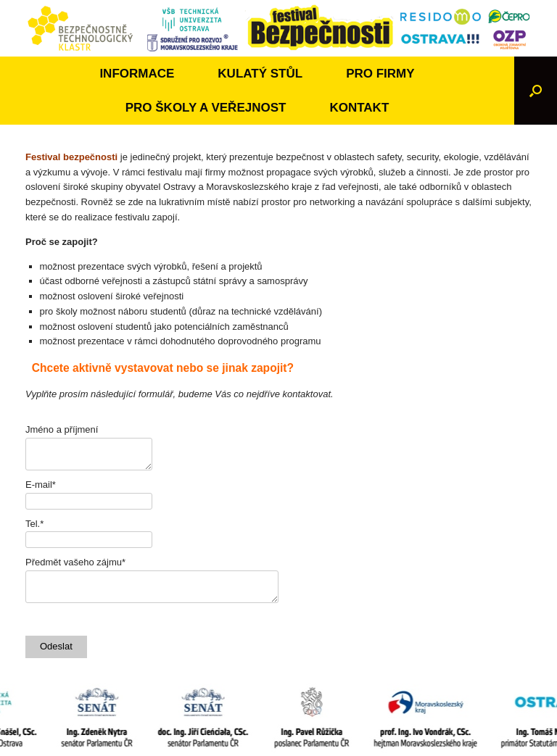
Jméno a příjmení (62, 429)
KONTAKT (359, 108)
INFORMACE (137, 74)
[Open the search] (536, 91)
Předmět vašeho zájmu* (75, 562)
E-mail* (41, 485)
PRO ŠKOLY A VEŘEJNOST (206, 108)
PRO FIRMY (380, 74)
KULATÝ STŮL (260, 74)
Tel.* (34, 524)
